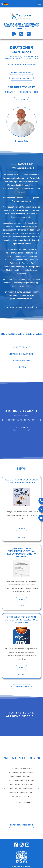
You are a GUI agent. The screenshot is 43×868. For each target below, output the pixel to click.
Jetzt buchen (21, 428)
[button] (39, 4)
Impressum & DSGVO (21, 867)
